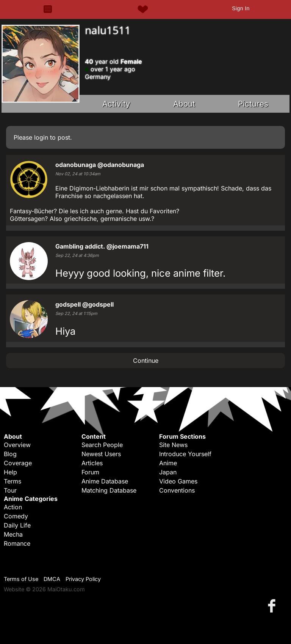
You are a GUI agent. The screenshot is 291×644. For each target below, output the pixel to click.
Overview (17, 445)
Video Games (178, 481)
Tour (10, 490)
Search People (102, 445)
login (41, 137)
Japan (168, 472)
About (184, 104)
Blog (10, 454)
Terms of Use (21, 579)
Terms (13, 481)
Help (10, 472)
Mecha (13, 534)
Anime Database (105, 481)
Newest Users (101, 454)
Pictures (253, 104)
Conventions (177, 490)
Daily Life (17, 525)
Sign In (241, 8)
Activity (116, 104)
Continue (146, 361)
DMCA (52, 579)
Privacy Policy (83, 579)
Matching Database (109, 490)
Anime (168, 463)
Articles (92, 463)
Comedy (16, 516)
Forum (90, 472)
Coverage (18, 463)
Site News (173, 445)
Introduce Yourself (185, 454)
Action (13, 507)
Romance (17, 543)
